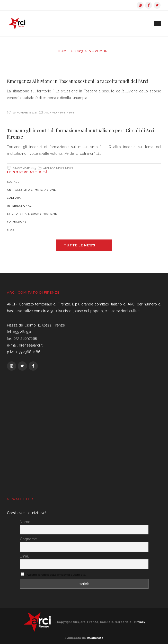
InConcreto (95, 638)
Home (63, 51)
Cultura (14, 198)
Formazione (17, 222)
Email (24, 556)
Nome (25, 522)
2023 (79, 51)
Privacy (140, 622)
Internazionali (20, 206)
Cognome (28, 539)
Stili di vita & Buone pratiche (32, 214)
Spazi (11, 230)
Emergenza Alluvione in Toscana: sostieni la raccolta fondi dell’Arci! (78, 81)
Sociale (13, 182)
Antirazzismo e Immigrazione (31, 190)
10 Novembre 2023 (25, 113)
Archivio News (55, 113)
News (70, 113)
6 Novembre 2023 (24, 168)
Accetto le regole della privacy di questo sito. (56, 575)
